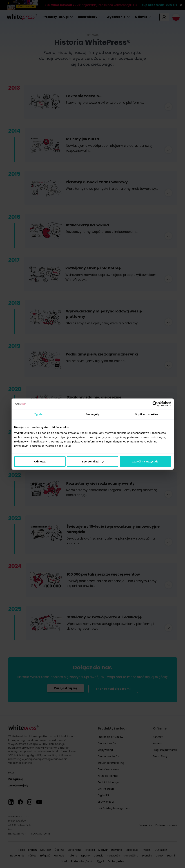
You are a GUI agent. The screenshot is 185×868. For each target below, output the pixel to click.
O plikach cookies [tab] (147, 414)
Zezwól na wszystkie (145, 461)
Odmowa (40, 461)
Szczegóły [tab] (92, 414)
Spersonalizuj (93, 461)
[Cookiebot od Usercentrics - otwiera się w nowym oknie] (155, 404)
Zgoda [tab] (39, 414)
